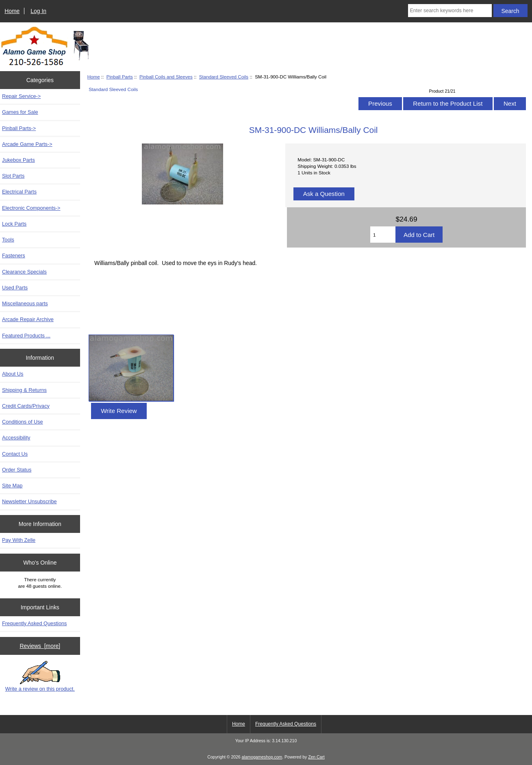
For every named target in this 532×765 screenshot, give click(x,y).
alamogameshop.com (262, 757)
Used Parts (15, 288)
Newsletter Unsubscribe (29, 501)
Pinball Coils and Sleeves (166, 77)
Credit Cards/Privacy (26, 406)
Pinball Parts (120, 77)
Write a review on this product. (40, 676)
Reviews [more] (40, 646)
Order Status (17, 470)
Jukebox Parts (18, 160)
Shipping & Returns (24, 390)
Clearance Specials (24, 272)
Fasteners (14, 255)
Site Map (12, 486)
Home (12, 11)
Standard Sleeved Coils (224, 77)
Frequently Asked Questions (34, 623)
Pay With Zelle (19, 540)
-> (19, 128)
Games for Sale (20, 112)
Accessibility (16, 438)
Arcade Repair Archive (28, 319)
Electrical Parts (19, 192)
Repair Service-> (21, 96)
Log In (38, 11)
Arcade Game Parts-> (27, 144)
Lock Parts (14, 224)
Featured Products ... (26, 336)
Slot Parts (13, 176)
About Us (13, 374)
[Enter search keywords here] (450, 11)
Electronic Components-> (31, 208)
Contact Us (15, 454)
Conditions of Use (23, 422)
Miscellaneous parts (25, 303)
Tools (8, 240)
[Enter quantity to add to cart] (383, 235)
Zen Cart (316, 757)
